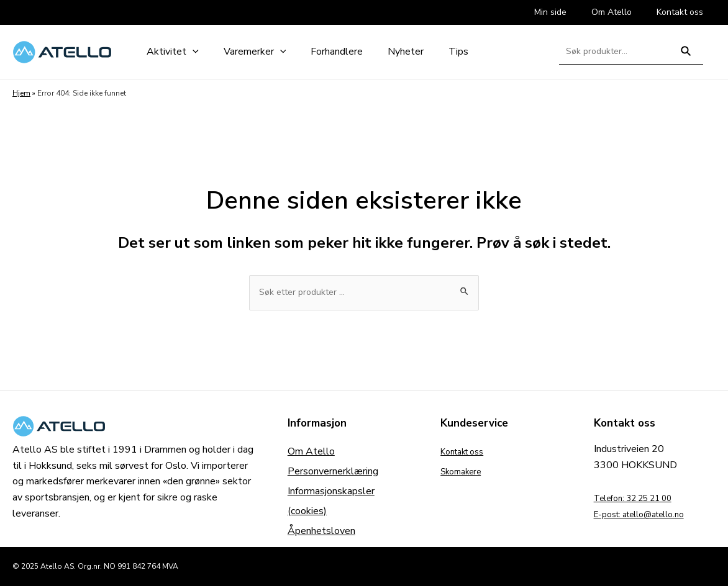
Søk (686, 56)
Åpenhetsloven (321, 533)
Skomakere (465, 473)
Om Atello (311, 453)
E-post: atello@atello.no (649, 516)
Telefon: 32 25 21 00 (642, 500)
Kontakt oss (467, 453)
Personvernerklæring (333, 473)
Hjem (21, 93)
